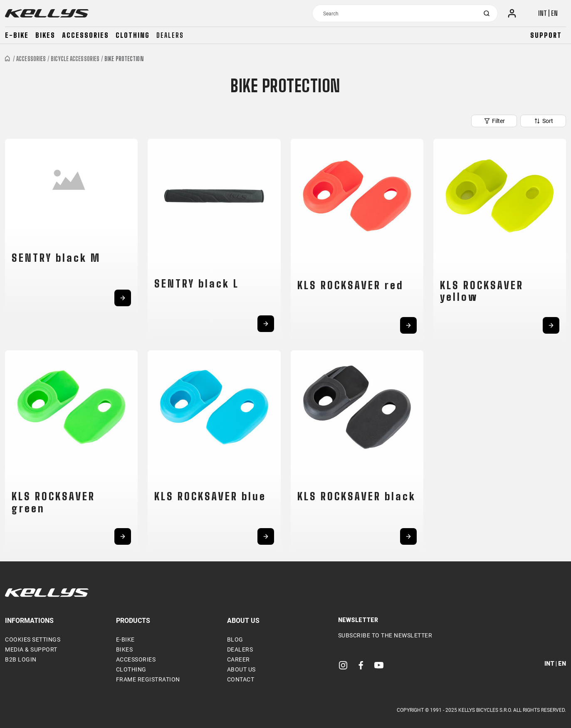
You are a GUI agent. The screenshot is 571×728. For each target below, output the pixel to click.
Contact (241, 679)
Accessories (85, 35)
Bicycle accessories (75, 59)
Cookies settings (33, 639)
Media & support (31, 649)
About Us (241, 669)
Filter (494, 121)
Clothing (133, 35)
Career (239, 659)
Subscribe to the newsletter (385, 635)
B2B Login (21, 659)
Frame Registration (148, 679)
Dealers (170, 35)
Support (546, 35)
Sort (543, 121)
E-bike (17, 35)
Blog (235, 639)
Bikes (45, 35)
